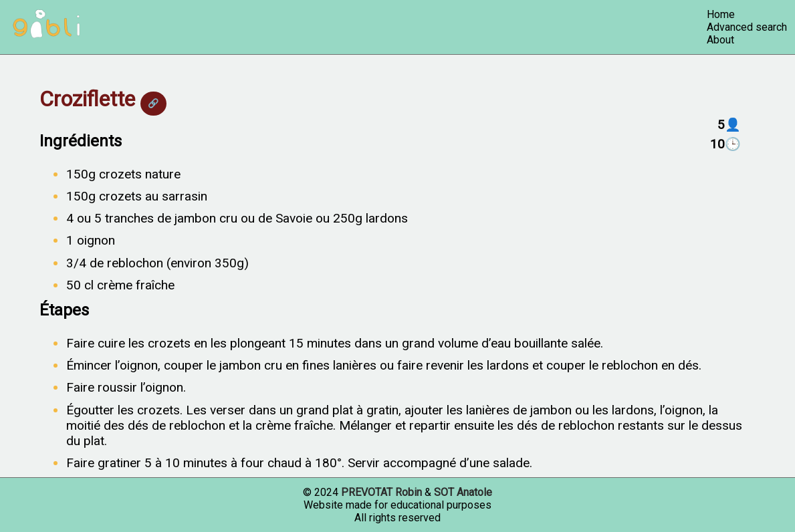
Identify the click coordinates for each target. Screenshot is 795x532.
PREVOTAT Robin (381, 492)
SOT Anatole (463, 492)
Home (721, 14)
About (720, 40)
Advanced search (747, 27)
